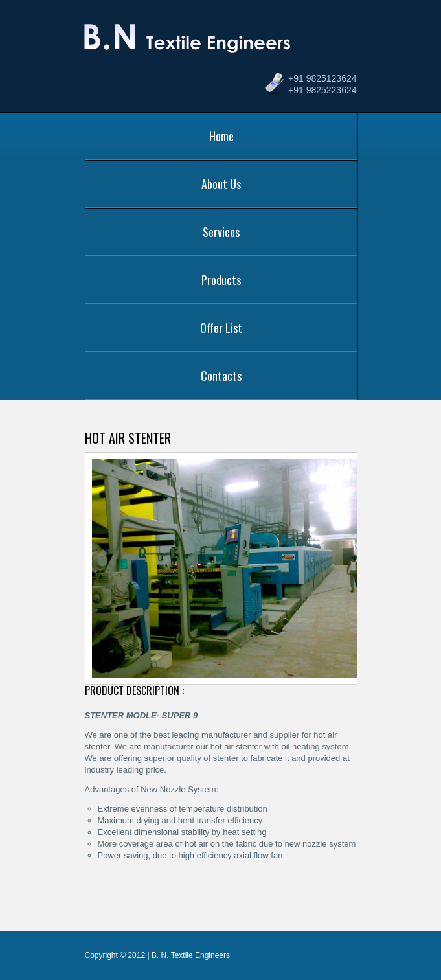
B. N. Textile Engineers (189, 44)
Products (221, 280)
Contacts (221, 376)
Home (221, 136)
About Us (221, 184)
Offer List (221, 328)
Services (221, 232)
